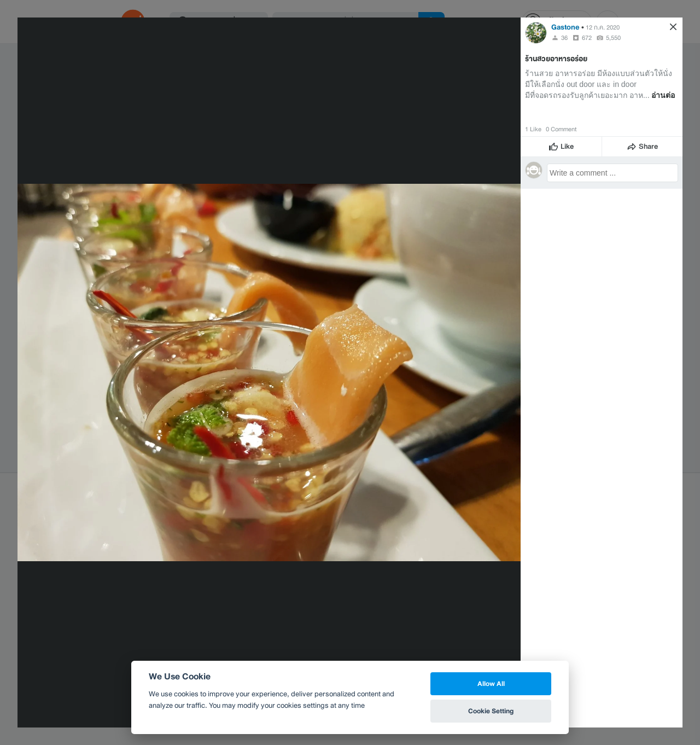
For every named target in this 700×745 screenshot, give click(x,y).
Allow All (491, 683)
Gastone (565, 27)
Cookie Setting (491, 711)
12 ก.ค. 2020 (603, 27)
